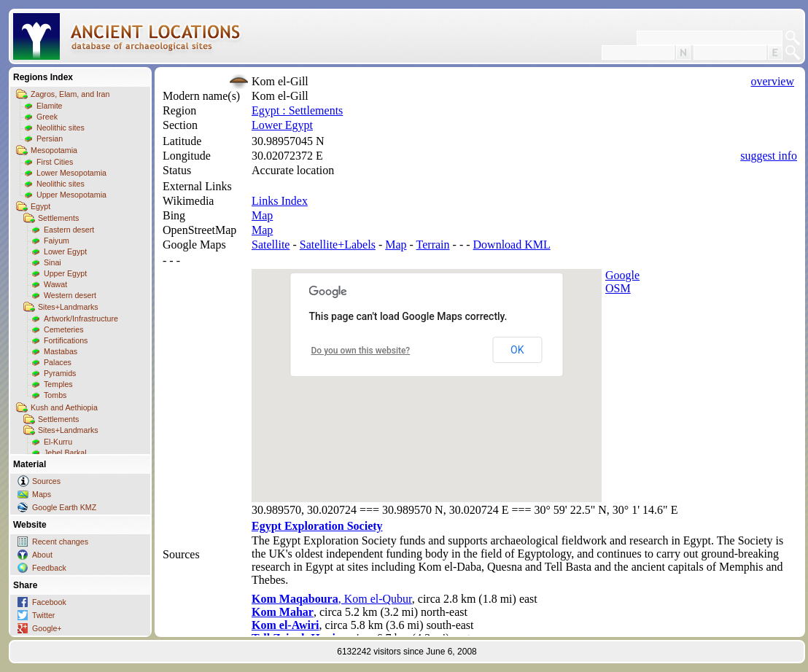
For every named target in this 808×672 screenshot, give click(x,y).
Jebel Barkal (65, 453)
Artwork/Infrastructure (81, 319)
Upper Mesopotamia (71, 195)
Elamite (50, 106)
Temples (58, 384)
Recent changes (60, 542)
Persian (50, 138)
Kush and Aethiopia (64, 407)
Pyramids (60, 373)
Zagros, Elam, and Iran (70, 94)
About (42, 555)
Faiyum (57, 241)
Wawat (55, 284)
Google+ (47, 628)
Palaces (58, 362)
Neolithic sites (61, 128)
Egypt (40, 206)
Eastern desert (69, 230)
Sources (46, 481)
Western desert (70, 295)
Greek (47, 117)
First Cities (55, 162)
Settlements (58, 218)
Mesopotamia (54, 150)
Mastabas (61, 351)
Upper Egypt (65, 273)
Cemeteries (63, 329)
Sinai (53, 262)
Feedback (49, 568)
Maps (42, 494)
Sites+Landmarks (68, 307)
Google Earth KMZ (64, 507)
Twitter (43, 615)
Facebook (49, 602)
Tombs (55, 395)
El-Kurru (58, 442)
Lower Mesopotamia (71, 173)
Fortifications (66, 340)
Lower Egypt (65, 251)
